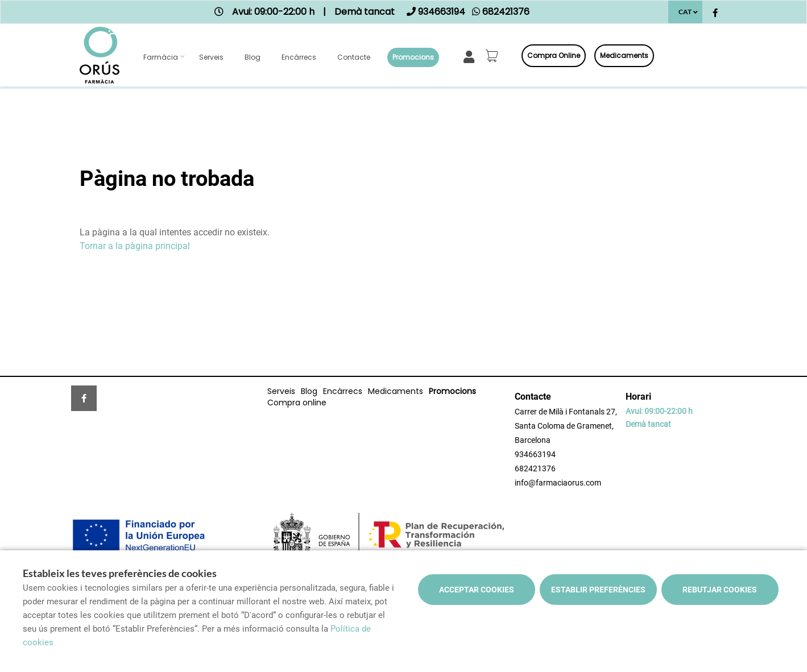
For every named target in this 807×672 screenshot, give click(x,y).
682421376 (535, 468)
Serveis (211, 57)
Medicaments (624, 55)
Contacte (354, 57)
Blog (253, 57)
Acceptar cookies (477, 590)
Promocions (413, 57)
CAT (685, 12)
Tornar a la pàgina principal (135, 246)
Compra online (554, 55)
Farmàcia (161, 57)
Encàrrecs (299, 57)
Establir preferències (598, 590)
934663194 (535, 454)
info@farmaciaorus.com (558, 483)
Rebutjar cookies (720, 590)
